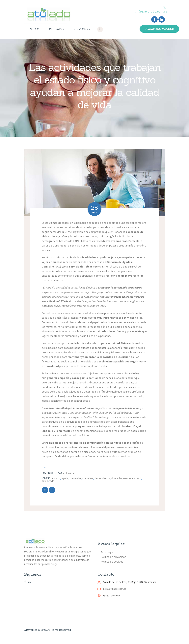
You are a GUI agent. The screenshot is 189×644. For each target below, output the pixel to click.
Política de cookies (112, 562)
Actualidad (69, 473)
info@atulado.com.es (114, 589)
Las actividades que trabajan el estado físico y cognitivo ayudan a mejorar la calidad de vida (95, 86)
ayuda (65, 478)
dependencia (102, 478)
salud (45, 481)
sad (139, 478)
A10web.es (31, 630)
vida (52, 481)
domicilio (117, 478)
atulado (56, 478)
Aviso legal (107, 552)
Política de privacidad (113, 557)
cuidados (88, 478)
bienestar (75, 478)
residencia (129, 478)
